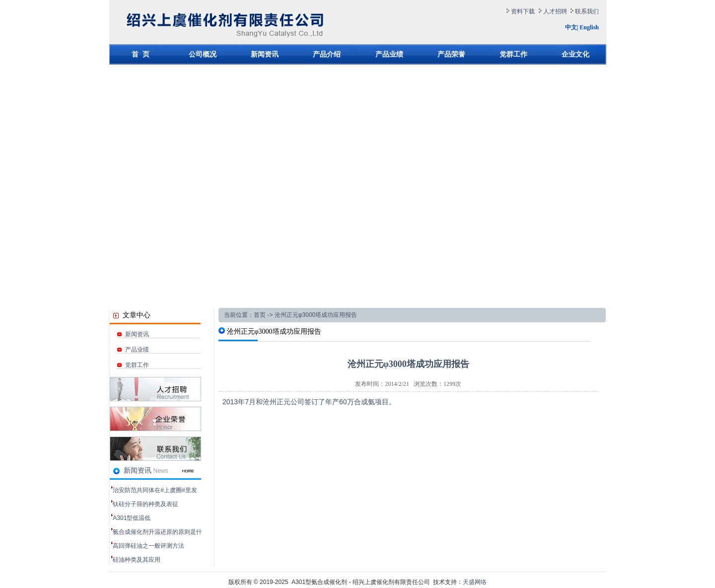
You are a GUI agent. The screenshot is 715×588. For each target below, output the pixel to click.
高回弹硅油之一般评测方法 (148, 546)
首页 (260, 315)
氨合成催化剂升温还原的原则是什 (157, 532)
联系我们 (587, 11)
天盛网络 (475, 582)
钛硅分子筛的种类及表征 (145, 504)
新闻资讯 (133, 334)
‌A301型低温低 (132, 518)
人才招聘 (555, 11)
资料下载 (523, 11)
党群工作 (133, 365)
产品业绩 (133, 350)
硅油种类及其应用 (137, 560)
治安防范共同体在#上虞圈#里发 (155, 490)
